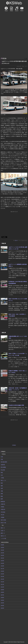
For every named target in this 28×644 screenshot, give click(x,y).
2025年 (2, 548)
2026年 (2, 545)
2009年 (2, 590)
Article (11, 9)
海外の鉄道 (3, 520)
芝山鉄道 (3, 470)
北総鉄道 (3, 465)
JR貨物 (2, 517)
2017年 (2, 569)
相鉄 (2, 486)
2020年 (2, 561)
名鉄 (2, 488)
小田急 (2, 478)
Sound (17, 9)
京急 (2, 459)
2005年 (2, 600)
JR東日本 (3, 504)
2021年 (2, 558)
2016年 (2, 571)
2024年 (2, 550)
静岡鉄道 (3, 502)
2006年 (2, 598)
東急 (2, 473)
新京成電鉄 (3, 467)
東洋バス (3, 528)
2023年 (2, 553)
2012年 (2, 582)
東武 (2, 483)
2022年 (2, 555)
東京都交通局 (4, 462)
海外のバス (3, 536)
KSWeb (14, 3)
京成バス (17, 240)
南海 (2, 494)
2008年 (2, 592)
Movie (22, 9)
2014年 (2, 576)
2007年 (2, 595)
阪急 (2, 496)
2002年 (2, 608)
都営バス (3, 533)
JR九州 (2, 515)
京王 (2, 475)
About (6, 9)
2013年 (2, 579)
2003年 (2, 606)
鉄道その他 (3, 523)
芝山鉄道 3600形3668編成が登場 (16, 405)
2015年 (2, 574)
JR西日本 (3, 509)
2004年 (2, 603)
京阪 (2, 491)
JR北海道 (3, 512)
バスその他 (3, 538)
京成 (2, 457)
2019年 (2, 563)
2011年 (2, 584)
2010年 (2, 587)
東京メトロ (3, 480)
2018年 (2, 566)
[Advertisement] (14, 42)
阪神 (2, 499)
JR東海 (2, 507)
